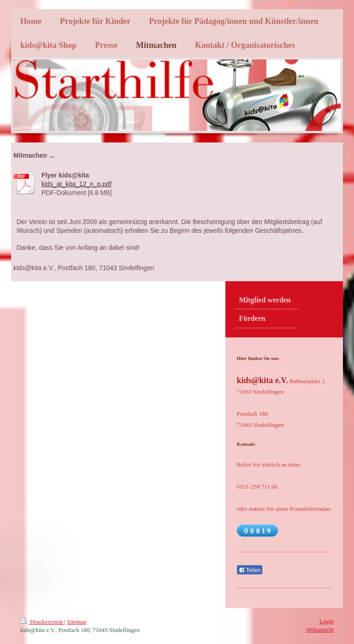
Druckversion (42, 622)
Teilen (250, 570)
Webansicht (320, 629)
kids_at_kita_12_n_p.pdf (77, 184)
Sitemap (77, 622)
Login (327, 621)
